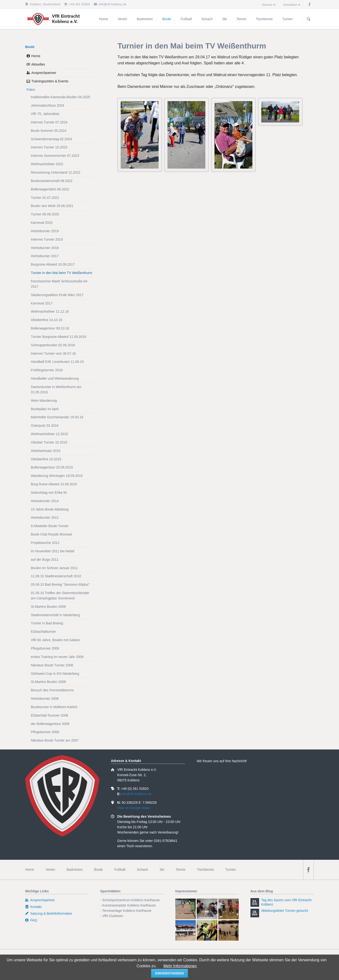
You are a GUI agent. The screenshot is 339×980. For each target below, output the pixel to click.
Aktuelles (38, 64)
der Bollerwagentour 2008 (50, 724)
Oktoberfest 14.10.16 (47, 320)
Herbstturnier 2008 (45, 699)
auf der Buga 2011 (45, 560)
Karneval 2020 (42, 223)
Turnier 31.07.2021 (45, 198)
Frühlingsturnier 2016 (47, 370)
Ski (162, 870)
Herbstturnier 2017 (45, 256)
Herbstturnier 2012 (45, 517)
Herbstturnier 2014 (45, 501)
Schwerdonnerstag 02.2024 (51, 139)
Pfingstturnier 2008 (45, 732)
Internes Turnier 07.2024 (49, 122)
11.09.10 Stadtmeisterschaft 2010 (56, 576)
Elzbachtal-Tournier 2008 (50, 715)
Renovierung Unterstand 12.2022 (56, 172)
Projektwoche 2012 (45, 543)
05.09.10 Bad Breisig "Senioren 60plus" (60, 584)
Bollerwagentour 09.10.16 (50, 328)
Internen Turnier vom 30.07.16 (54, 353)
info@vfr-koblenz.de (136, 794)
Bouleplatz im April (45, 409)
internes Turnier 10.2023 (49, 147)
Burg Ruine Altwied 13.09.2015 (54, 484)
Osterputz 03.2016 (45, 426)
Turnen (231, 870)
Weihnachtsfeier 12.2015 (50, 434)
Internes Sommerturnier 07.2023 (55, 156)
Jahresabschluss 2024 (48, 105)
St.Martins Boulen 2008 (48, 682)
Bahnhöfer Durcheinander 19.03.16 (57, 417)
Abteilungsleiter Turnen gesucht (285, 911)
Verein (50, 870)
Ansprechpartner (44, 73)
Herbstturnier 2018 (45, 248)
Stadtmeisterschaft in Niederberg (55, 615)
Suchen (309, 19)
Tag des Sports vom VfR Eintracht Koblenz (286, 902)
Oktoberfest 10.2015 (46, 459)
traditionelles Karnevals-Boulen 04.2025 (61, 97)
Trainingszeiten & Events (50, 81)
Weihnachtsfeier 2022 (47, 164)
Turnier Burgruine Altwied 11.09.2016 (59, 337)
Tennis (181, 870)
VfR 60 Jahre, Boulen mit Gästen (56, 640)
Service (267, 5)
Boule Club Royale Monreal (51, 534)
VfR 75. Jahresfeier (45, 114)
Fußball (120, 870)
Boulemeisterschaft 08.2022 (52, 181)
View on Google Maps (134, 808)
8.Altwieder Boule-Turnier (50, 526)
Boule (30, 47)
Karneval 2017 (42, 303)
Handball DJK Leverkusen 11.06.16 (57, 362)
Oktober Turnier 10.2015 (49, 442)
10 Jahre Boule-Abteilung (50, 509)
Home (36, 56)
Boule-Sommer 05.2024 (49, 131)
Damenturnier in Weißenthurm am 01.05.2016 (56, 390)
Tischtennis (205, 870)
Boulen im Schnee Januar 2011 (54, 568)
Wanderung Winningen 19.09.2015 (57, 476)
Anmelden (290, 5)
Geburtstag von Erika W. (49, 493)
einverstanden (169, 973)
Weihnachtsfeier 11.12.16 (50, 311)
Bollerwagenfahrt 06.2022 (50, 189)
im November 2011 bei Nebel (53, 551)
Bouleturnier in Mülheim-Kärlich (54, 707)
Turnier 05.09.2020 (45, 214)
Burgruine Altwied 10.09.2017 (53, 264)
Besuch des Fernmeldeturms (52, 690)
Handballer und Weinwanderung (55, 378)
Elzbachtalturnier (43, 632)
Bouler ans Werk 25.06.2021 (52, 206)
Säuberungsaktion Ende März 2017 (57, 295)
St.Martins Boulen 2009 (48, 607)
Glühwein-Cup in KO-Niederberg (55, 674)
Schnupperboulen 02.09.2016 (53, 345)
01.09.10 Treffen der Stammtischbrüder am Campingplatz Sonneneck (60, 596)
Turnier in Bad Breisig (47, 623)
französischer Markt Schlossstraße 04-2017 (60, 284)
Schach (143, 870)
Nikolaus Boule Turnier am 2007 (55, 740)
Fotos (31, 90)
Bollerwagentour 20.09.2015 (52, 467)
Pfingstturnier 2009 (45, 648)
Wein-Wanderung (44, 401)
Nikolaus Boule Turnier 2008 (52, 665)
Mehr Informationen (180, 966)
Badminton (74, 870)
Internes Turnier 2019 (47, 239)
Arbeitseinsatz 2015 (46, 451)
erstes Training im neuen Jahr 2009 (57, 657)
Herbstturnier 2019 (45, 231)
